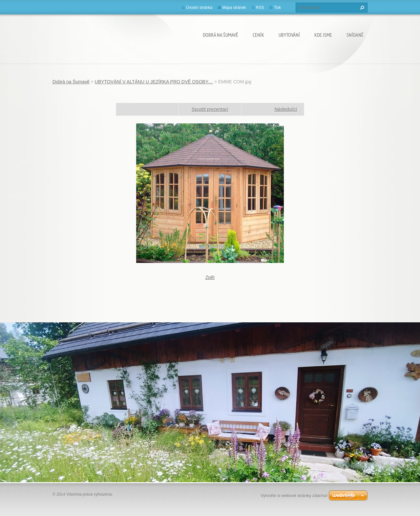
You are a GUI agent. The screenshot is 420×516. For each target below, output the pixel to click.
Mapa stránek (234, 8)
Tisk (277, 8)
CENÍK (258, 35)
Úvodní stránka (199, 8)
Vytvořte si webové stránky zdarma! (294, 495)
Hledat (361, 8)
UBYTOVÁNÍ (289, 35)
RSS (260, 8)
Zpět (210, 277)
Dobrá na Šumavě (220, 35)
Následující (286, 109)
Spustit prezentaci (210, 109)
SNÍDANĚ (355, 35)
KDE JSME (323, 35)
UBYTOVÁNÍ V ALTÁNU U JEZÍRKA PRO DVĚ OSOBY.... (154, 82)
